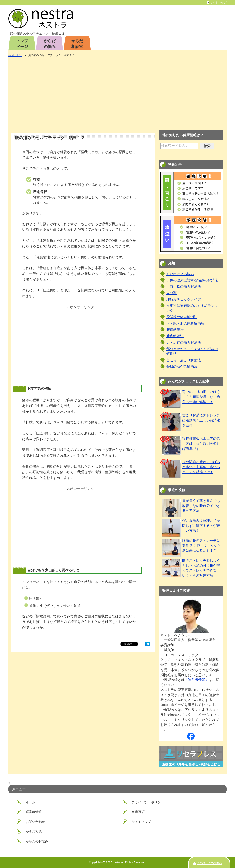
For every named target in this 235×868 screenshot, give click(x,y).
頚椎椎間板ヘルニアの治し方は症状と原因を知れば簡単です (201, 444)
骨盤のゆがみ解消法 (182, 367)
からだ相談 (34, 831)
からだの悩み (50, 44)
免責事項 (138, 812)
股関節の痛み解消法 (182, 317)
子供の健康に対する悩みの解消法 (192, 280)
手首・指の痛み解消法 (184, 287)
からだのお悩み (37, 841)
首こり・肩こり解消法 (184, 360)
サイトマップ (141, 822)
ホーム (31, 802)
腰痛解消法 (175, 330)
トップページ (22, 44)
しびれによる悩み (180, 274)
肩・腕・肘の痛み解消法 (185, 323)
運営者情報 (34, 812)
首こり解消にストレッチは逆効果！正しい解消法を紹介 (201, 420)
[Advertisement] (117, 94)
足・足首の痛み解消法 (184, 343)
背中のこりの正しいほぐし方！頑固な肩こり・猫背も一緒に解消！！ (201, 397)
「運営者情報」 (197, 680)
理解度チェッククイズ (184, 299)
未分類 (172, 293)
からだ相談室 (77, 44)
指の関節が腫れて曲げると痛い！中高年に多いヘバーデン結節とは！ (201, 467)
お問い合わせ (35, 822)
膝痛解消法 (175, 336)
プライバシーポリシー (148, 802)
